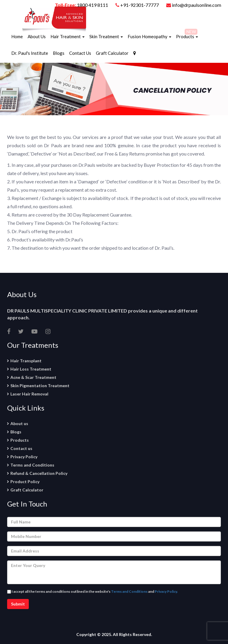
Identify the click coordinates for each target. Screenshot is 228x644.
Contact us (21, 448)
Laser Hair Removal (29, 394)
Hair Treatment (68, 36)
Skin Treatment (106, 36)
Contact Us (80, 53)
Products (187, 36)
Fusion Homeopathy (149, 36)
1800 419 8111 (92, 5)
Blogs (59, 53)
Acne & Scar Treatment (33, 377)
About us (19, 423)
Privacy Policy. (166, 591)
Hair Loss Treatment (31, 369)
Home (17, 36)
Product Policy (25, 482)
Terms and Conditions (32, 465)
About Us (37, 36)
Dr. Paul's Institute (30, 53)
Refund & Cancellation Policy (39, 473)
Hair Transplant (26, 361)
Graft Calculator (112, 53)
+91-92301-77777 (140, 5)
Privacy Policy (24, 457)
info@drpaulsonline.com (194, 5)
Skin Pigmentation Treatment (40, 386)
